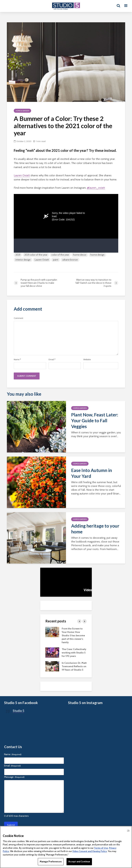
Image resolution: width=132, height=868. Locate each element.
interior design (23, 260)
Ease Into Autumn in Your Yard (92, 473)
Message (14, 777)
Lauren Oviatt (22, 175)
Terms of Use (101, 848)
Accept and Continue (79, 861)
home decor (80, 255)
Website (87, 359)
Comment (18, 318)
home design (97, 255)
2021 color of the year (36, 255)
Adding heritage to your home (95, 529)
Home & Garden (22, 111)
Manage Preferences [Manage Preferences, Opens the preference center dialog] (51, 861)
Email (52, 359)
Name (17, 359)
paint (56, 260)
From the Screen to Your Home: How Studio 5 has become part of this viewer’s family (73, 635)
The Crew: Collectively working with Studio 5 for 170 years (74, 653)
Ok (128, 830)
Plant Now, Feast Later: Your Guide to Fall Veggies (95, 421)
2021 (18, 255)
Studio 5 (18, 711)
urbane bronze (70, 260)
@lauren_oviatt (96, 188)
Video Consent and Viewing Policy (90, 851)
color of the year (60, 255)
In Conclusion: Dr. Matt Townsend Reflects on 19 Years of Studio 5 (74, 666)
